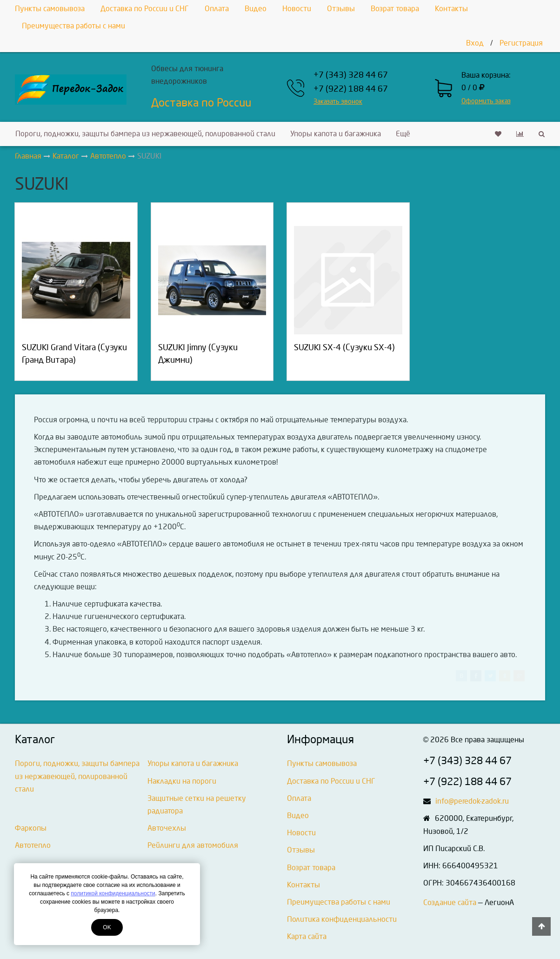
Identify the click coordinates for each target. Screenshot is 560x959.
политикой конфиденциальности (113, 893)
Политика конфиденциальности (342, 919)
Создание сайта (450, 902)
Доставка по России (201, 103)
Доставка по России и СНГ (145, 9)
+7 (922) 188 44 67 (351, 89)
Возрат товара (395, 9)
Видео (256, 9)
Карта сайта (307, 936)
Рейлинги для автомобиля (193, 845)
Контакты (451, 9)
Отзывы (341, 9)
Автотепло (33, 845)
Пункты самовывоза (50, 9)
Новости (297, 9)
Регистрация (521, 43)
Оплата (217, 9)
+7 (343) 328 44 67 (351, 75)
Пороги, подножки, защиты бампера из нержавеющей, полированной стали (145, 134)
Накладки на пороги (182, 781)
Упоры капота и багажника (336, 134)
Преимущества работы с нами (73, 26)
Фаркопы (31, 828)
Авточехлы (167, 828)
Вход (475, 43)
